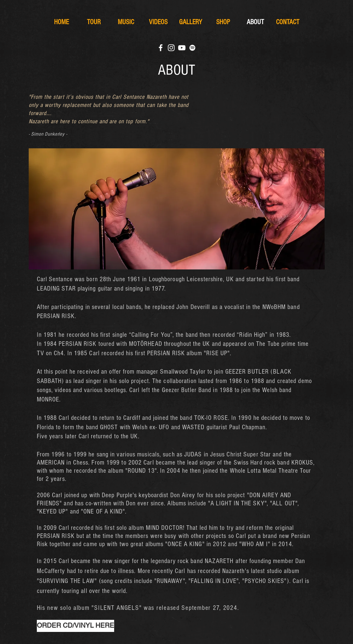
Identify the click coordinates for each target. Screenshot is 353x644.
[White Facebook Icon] (161, 48)
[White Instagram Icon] (171, 48)
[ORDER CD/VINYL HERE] (75, 626)
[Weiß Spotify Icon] (192, 48)
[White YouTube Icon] (182, 48)
